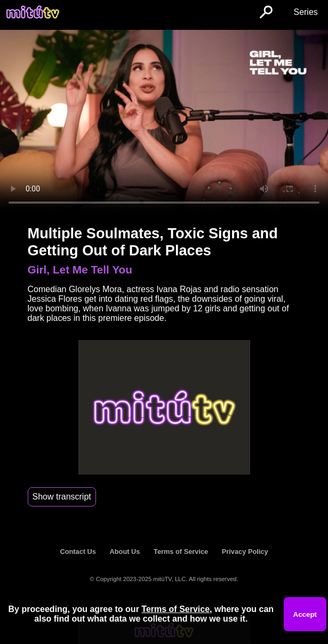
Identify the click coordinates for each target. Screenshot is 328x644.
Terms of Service (181, 552)
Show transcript (62, 497)
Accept (305, 614)
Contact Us (78, 552)
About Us (125, 552)
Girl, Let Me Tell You (80, 269)
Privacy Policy (245, 552)
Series (305, 12)
